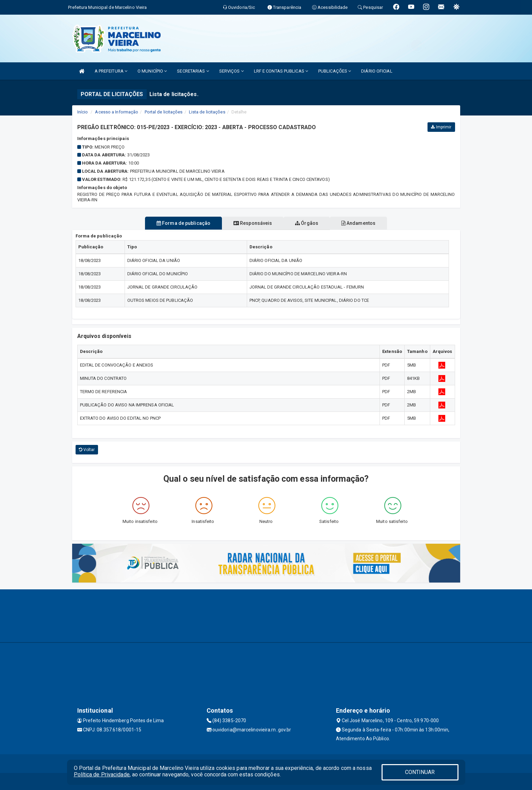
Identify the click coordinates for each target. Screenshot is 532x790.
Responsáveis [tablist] (250, 223)
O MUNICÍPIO (152, 71)
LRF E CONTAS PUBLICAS (281, 71)
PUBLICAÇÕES (335, 71)
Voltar (87, 450)
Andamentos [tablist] (367, 223)
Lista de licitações (207, 112)
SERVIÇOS (231, 71)
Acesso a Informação (117, 112)
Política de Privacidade (102, 774)
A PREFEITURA (111, 71)
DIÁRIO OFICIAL (377, 71)
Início (83, 112)
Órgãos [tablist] (309, 223)
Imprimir (441, 127)
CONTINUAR (420, 772)
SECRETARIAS (193, 71)
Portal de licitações (164, 112)
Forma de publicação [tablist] (175, 223)
